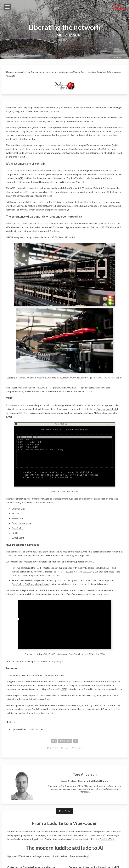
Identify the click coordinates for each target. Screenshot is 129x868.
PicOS (15, 510)
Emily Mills (115, 57)
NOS (108, 131)
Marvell (80, 182)
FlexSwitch (17, 496)
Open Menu (7, 7)
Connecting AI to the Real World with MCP (94, 842)
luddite (55, 806)
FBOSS (15, 491)
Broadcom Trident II (77, 377)
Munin (87, 659)
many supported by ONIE (81, 539)
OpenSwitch (18, 505)
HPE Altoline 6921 (38, 377)
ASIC (21, 178)
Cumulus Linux (19, 486)
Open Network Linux (22, 500)
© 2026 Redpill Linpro (65, 862)
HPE (102, 227)
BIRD (64, 663)
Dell (114, 145)
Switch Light (18, 515)
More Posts (65, 785)
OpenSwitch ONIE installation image (30, 561)
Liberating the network (64, 27)
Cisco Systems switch (58, 127)
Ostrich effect (107, 813)
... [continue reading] (79, 831)
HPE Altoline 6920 (59, 237)
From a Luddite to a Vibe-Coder (65, 797)
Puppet (32, 659)
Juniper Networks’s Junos (93, 131)
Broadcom (68, 182)
